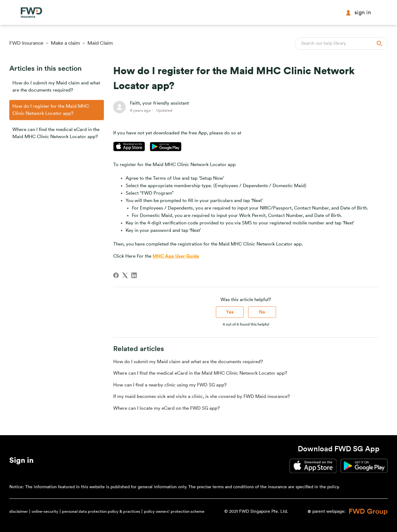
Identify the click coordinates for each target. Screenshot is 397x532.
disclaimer (19, 511)
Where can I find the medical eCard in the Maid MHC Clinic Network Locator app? (56, 133)
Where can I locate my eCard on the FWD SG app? (167, 408)
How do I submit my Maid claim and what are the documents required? (56, 87)
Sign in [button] (358, 13)
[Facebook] (116, 275)
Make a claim (65, 43)
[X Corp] (125, 275)
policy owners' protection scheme (174, 511)
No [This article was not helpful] (262, 312)
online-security (45, 511)
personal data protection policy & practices (101, 511)
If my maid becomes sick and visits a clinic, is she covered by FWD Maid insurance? (202, 397)
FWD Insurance (26, 43)
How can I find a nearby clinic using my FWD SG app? (170, 385)
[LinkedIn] (134, 275)
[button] (21, 462)
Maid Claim (100, 43)
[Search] (341, 43)
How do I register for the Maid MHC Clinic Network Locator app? (51, 110)
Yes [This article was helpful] (230, 312)
